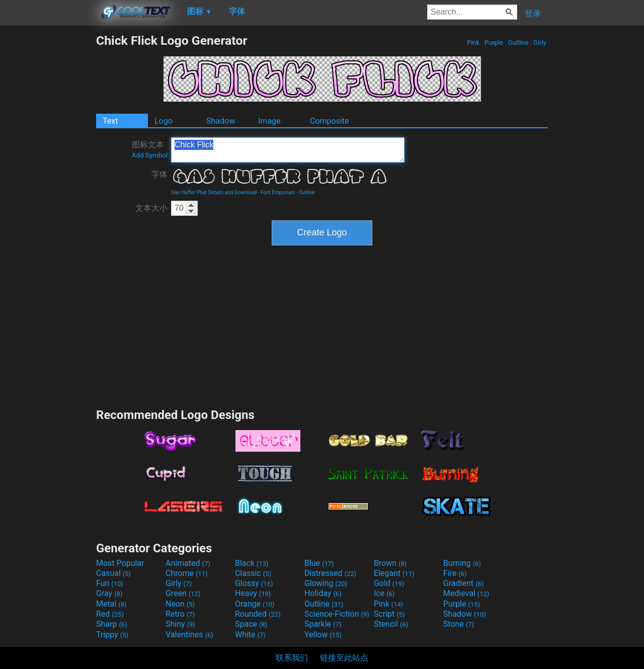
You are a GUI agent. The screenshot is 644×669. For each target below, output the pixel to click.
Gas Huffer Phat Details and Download (214, 192)
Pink (473, 43)
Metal (111, 604)
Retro (180, 614)
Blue (319, 563)
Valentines (189, 635)
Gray (109, 593)
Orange (255, 604)
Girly (540, 43)
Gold (389, 583)
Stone (459, 624)
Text (110, 121)
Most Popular (120, 563)
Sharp (112, 624)
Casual (113, 573)
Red (110, 614)
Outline (518, 43)
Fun (110, 583)
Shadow (221, 121)
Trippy (112, 635)
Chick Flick (288, 150)
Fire (455, 573)
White (250, 635)
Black (252, 563)
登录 (533, 13)
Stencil (391, 624)
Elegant (394, 573)
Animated (188, 563)
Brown (390, 563)
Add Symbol (150, 155)
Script (389, 614)
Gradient (463, 583)
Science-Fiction (337, 614)
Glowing (326, 583)
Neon (180, 604)
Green (183, 593)
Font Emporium (278, 192)
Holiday (323, 593)
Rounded (258, 614)
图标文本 (150, 149)
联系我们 (292, 658)
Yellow (323, 635)
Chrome (187, 573)
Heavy (253, 593)
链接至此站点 (344, 658)
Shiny (180, 624)
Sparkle (323, 624)
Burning (462, 563)
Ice (384, 593)
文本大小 (151, 208)
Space (251, 624)
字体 (159, 174)
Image (269, 121)
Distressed (330, 573)
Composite (330, 121)
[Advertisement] (48, 184)
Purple (494, 43)
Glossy (254, 583)
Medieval (466, 593)
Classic (253, 573)
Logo (164, 121)
